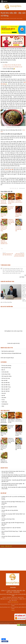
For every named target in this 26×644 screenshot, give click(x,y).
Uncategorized (5, 404)
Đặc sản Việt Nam (6, 18)
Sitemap (13, 610)
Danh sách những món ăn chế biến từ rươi (12, 67)
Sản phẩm (4, 398)
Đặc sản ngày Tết (5, 389)
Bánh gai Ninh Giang (6, 368)
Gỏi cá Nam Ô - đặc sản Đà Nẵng (11, 208)
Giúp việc (4, 393)
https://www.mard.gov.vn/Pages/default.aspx (11, 353)
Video (3, 406)
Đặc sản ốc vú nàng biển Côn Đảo (9, 507)
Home (2, 18)
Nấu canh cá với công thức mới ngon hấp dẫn (18, 229)
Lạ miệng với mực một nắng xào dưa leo (12, 65)
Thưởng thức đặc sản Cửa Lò (19, 201)
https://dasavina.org (15, 602)
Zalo (4, 639)
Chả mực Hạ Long (6, 378)
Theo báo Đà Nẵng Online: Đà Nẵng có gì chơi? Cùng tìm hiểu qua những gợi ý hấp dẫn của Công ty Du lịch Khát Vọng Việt (14, 476)
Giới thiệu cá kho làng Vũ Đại (8, 519)
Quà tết (3, 395)
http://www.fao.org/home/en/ (8, 351)
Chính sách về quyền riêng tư (7, 358)
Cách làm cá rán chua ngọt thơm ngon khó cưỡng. (11, 222)
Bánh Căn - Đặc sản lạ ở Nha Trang (4, 215)
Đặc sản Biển (4, 380)
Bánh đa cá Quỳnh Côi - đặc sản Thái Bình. (11, 528)
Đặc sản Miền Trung (6, 387)
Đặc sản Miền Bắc (6, 383)
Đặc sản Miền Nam (6, 385)
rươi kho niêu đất (9, 170)
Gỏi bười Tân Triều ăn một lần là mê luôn (4, 202)
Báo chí (3, 370)
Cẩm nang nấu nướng (6, 376)
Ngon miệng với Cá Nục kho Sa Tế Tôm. (11, 202)
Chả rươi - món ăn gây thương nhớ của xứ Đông (4, 229)
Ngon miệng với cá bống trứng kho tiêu (19, 215)
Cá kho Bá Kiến (5, 372)
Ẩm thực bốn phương (6, 365)
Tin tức (3, 400)
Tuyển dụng (4, 402)
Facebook (5, 641)
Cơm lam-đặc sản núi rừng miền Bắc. (10, 510)
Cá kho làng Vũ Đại (6, 374)
